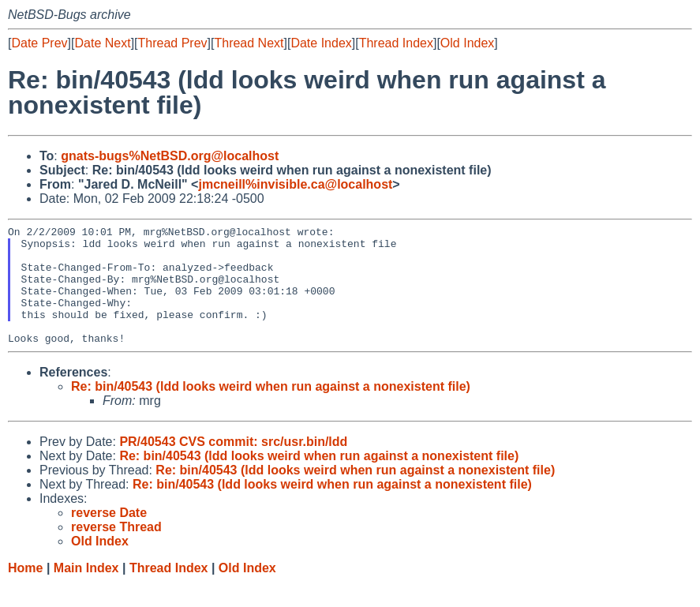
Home (25, 592)
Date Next (102, 43)
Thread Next (249, 43)
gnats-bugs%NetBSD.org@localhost (170, 156)
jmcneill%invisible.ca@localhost (295, 184)
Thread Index (396, 43)
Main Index (86, 592)
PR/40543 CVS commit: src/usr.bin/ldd (233, 465)
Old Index (467, 43)
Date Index (321, 43)
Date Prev (39, 43)
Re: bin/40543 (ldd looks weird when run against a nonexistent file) (271, 410)
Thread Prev (173, 43)
